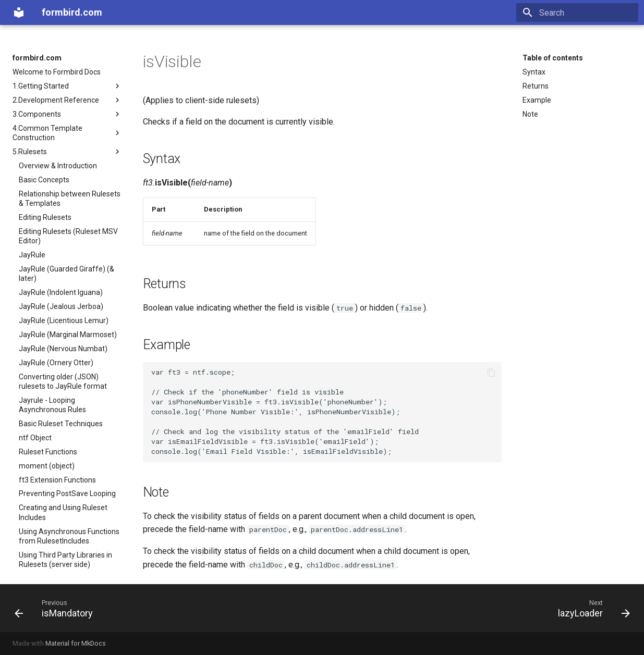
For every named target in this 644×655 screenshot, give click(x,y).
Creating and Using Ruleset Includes (63, 512)
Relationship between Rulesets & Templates (70, 199)
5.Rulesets (67, 152)
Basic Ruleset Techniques (61, 424)
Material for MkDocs (76, 643)
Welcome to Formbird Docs (57, 72)
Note (530, 114)
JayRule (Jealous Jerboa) (61, 306)
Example (537, 100)
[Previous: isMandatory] (57, 608)
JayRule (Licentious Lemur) (64, 320)
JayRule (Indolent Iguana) (61, 292)
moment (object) (47, 466)
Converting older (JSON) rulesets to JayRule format (63, 381)
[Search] (577, 13)
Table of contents (553, 58)
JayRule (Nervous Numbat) (63, 349)
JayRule (32, 255)
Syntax (534, 72)
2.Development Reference (67, 100)
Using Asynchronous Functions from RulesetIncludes (69, 536)
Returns (536, 86)
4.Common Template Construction (67, 133)
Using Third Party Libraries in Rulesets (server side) (65, 560)
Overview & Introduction (58, 166)
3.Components (67, 114)
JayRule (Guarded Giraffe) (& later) (66, 274)
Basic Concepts (44, 180)
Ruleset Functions (48, 452)
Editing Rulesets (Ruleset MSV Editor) (68, 236)
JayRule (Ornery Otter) (56, 363)
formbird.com (37, 58)
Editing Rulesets (45, 217)
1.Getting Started (67, 86)
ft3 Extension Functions (57, 480)
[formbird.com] (19, 13)
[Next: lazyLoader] (591, 608)
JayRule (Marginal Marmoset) (68, 335)
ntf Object (35, 438)
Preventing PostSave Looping (67, 493)
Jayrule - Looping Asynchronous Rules (52, 405)
